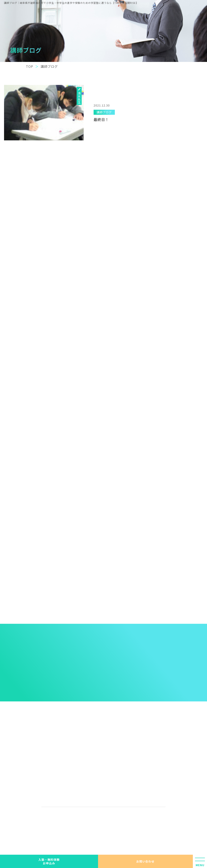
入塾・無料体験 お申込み (49, 861)
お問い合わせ (145, 861)
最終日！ (101, 119)
